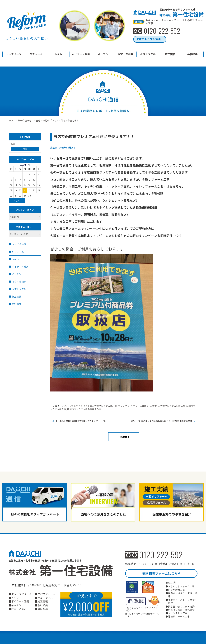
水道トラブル (148, 54)
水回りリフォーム (21, 594)
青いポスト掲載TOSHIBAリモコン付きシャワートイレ (81, 421)
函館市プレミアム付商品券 (172, 406)
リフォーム (36, 54)
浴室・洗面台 (125, 54)
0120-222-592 (161, 555)
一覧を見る (124, 437)
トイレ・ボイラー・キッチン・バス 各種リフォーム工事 (174, 22)
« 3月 (17, 201)
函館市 (153, 406)
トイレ (58, 54)
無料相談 (43, 609)
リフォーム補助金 (140, 406)
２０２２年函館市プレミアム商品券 (99, 406)
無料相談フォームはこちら (161, 573)
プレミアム (124, 406)
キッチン (103, 54)
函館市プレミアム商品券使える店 (84, 409)
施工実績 (170, 54)
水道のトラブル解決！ (150, 39)
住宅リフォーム (47, 594)
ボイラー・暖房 (81, 54)
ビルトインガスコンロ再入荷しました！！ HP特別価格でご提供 (161, 421)
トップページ (14, 54)
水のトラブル (69, 406)
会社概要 (192, 54)
